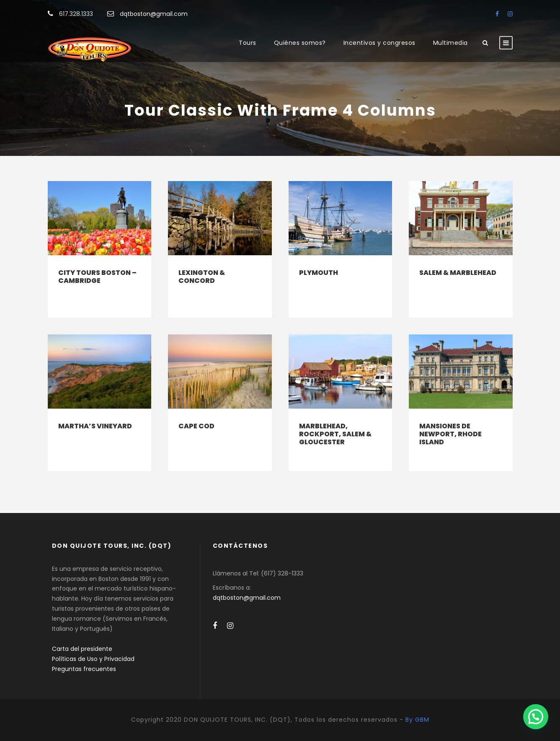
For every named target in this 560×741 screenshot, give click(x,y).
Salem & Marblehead (458, 273)
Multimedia (450, 43)
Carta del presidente (82, 649)
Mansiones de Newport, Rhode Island (450, 434)
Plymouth (319, 273)
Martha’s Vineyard (95, 426)
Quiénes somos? (300, 43)
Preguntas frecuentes (84, 669)
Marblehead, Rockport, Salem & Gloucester (335, 434)
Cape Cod (196, 426)
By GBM (417, 720)
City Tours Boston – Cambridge (97, 277)
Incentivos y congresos (379, 43)
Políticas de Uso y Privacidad (93, 659)
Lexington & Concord (202, 277)
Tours (248, 43)
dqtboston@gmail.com (154, 14)
